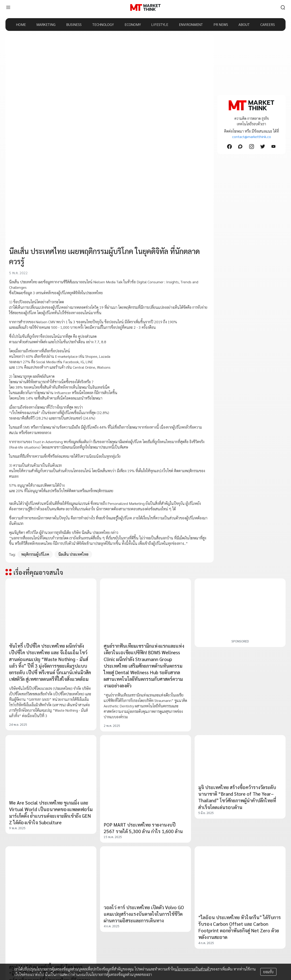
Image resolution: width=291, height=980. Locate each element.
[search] (283, 7)
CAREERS (268, 24)
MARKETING (46, 24)
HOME (21, 24)
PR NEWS (221, 24)
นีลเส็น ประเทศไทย (73, 554)
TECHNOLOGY (103, 24)
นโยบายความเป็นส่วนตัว (193, 969)
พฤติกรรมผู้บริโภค (35, 554)
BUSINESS (74, 24)
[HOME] (145, 7)
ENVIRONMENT (191, 24)
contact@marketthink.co (252, 137)
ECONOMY (133, 24)
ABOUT (244, 24)
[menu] (8, 7)
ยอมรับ (268, 972)
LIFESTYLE (160, 24)
